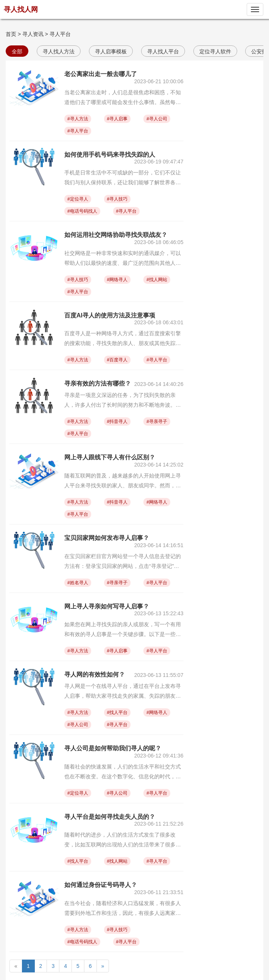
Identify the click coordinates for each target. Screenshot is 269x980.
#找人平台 (117, 712)
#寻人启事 (117, 119)
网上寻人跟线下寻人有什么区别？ (110, 457)
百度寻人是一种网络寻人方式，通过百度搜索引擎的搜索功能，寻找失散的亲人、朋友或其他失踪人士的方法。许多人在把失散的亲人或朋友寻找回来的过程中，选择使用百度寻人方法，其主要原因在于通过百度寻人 (123, 339)
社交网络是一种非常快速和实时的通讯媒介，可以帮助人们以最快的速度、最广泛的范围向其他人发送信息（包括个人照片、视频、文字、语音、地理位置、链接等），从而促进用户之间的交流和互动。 (123, 259)
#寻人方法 (78, 119)
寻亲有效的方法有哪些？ (98, 383)
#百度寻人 (117, 360)
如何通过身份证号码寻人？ (101, 885)
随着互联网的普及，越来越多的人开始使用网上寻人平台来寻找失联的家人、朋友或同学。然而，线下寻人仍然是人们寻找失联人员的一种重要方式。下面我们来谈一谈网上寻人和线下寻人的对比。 (123, 481)
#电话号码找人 (82, 211)
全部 (17, 51)
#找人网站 (157, 280)
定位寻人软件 (215, 51)
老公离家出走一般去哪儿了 (101, 74)
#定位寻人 (78, 199)
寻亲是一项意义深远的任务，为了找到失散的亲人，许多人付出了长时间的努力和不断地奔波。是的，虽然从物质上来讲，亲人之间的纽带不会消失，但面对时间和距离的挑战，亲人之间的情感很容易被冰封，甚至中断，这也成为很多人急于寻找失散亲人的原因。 (123, 401)
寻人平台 (60, 34)
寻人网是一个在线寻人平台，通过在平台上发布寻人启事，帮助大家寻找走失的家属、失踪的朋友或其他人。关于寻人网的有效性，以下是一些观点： (123, 692)
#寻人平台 (78, 131)
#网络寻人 (117, 280)
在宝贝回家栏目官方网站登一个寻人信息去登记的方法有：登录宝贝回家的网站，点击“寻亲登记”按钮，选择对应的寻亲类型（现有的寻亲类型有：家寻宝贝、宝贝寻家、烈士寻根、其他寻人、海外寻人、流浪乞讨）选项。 (123, 562)
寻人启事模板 (111, 51)
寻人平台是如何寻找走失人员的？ (110, 817)
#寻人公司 (157, 119)
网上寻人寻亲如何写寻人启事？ (107, 606)
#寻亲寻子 (157, 422)
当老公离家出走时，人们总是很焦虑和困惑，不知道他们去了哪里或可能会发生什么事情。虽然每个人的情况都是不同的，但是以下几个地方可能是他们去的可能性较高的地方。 (123, 98)
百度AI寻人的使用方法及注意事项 (110, 315)
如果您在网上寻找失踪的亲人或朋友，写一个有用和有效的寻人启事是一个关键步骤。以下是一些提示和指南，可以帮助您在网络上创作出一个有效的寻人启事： (123, 630)
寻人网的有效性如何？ (95, 674)
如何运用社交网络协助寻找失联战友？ (116, 235)
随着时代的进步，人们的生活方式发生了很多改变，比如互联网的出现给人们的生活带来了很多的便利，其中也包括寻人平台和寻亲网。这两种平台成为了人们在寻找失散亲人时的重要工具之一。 (123, 841)
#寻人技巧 (117, 199)
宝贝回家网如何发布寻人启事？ (107, 538)
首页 (11, 34)
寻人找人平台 (163, 51)
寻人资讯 (33, 34)
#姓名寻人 (78, 583)
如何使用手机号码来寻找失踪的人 (110, 155)
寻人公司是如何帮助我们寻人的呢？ (113, 748)
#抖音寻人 (117, 422)
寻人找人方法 (59, 51)
